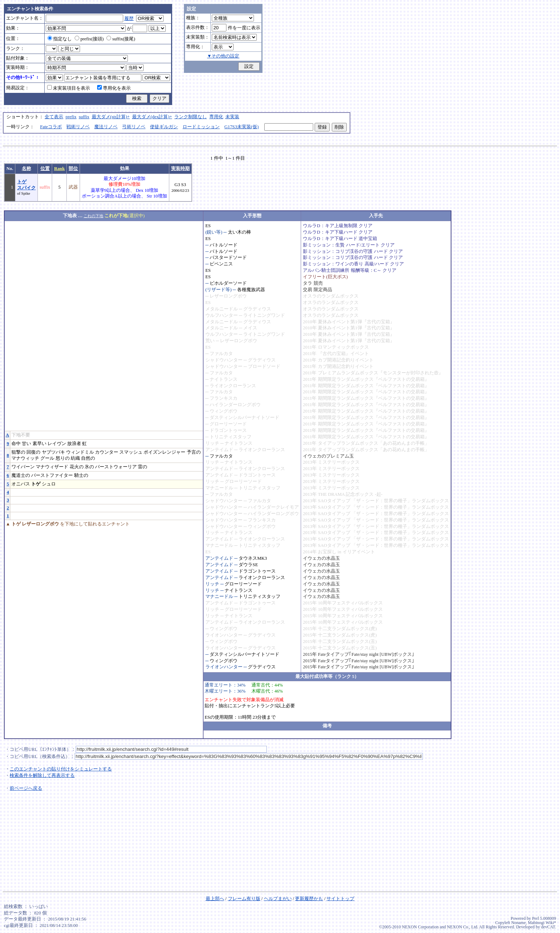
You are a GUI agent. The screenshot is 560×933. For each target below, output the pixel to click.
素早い (39, 444)
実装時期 (180, 169)
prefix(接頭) (89, 39)
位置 (45, 169)
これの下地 (93, 216)
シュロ (49, 484)
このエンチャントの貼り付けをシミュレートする (61, 769)
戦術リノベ (78, 127)
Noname (518, 923)
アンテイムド (219, 450)
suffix (84, 117)
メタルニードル (222, 309)
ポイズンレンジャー (164, 452)
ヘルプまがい (278, 899)
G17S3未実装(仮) (241, 127)
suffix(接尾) (121, 39)
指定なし (60, 39)
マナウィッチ (25, 458)
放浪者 (74, 444)
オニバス (21, 484)
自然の (88, 458)
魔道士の (21, 475)
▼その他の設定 (223, 56)
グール (47, 458)
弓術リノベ (134, 127)
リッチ (212, 443)
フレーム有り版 (244, 899)
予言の (194, 452)
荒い (210, 341)
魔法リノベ (106, 127)
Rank (59, 169)
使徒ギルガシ (164, 127)
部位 (73, 169)
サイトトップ (340, 899)
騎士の (81, 475)
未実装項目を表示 (69, 88)
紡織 (75, 458)
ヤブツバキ (53, 452)
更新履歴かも (309, 899)
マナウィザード (52, 467)
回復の (33, 452)
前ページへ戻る (26, 788)
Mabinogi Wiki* (542, 923)
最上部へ (215, 899)
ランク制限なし (191, 117)
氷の (89, 467)
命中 (16, 444)
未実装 (232, 117)
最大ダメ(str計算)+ (111, 117)
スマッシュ (131, 452)
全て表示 (54, 117)
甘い (26, 444)
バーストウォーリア (116, 467)
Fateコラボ (51, 127)
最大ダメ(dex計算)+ (152, 117)
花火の (77, 467)
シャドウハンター (224, 360)
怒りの (63, 458)
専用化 (216, 117)
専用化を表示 (114, 88)
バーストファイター (52, 475)
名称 (26, 169)
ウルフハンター (222, 315)
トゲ (36, 484)
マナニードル (219, 488)
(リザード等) (219, 290)
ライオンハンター (224, 635)
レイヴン (57, 444)
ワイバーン (23, 467)
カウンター (107, 452)
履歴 (129, 19)
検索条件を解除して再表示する (42, 775)
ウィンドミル (80, 452)
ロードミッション (201, 127)
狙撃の (18, 452)
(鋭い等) (214, 232)
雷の (142, 467)
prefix (71, 117)
